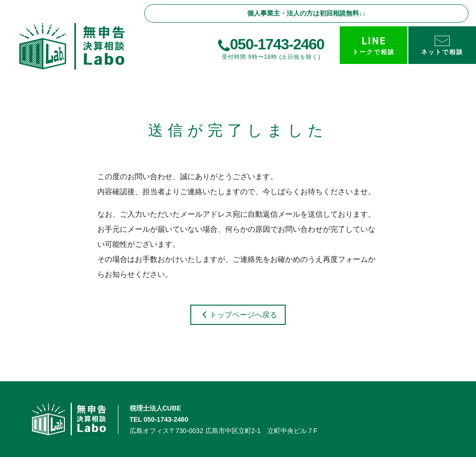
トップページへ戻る (238, 315)
